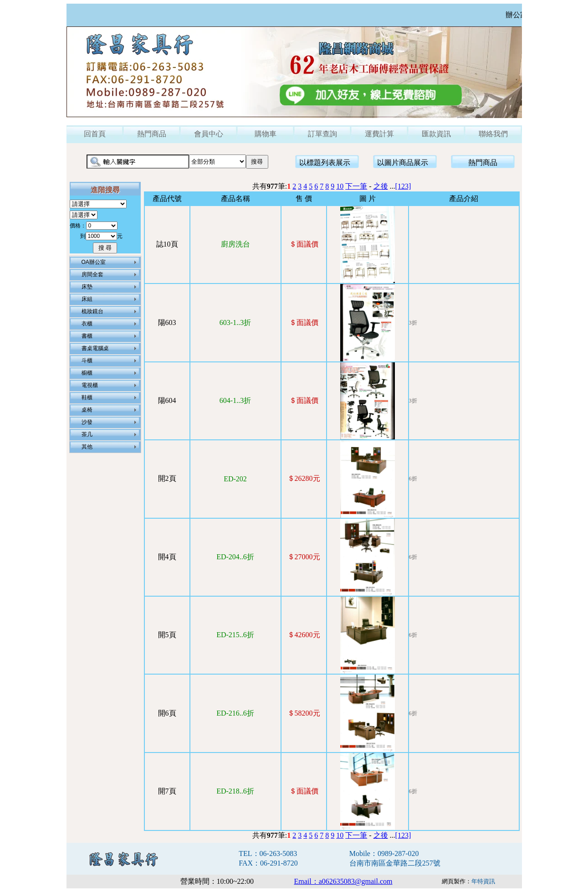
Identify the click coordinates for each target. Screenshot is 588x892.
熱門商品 (152, 134)
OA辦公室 (94, 262)
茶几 (87, 434)
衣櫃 (87, 324)
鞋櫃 (87, 397)
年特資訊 (483, 881)
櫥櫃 (87, 373)
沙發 (87, 422)
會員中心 (209, 134)
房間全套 (92, 274)
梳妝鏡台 (92, 311)
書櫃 (87, 336)
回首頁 (95, 134)
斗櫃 (87, 361)
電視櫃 (90, 385)
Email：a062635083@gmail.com (343, 881)
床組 (87, 299)
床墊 (87, 287)
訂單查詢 (322, 134)
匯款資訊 (436, 134)
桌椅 (87, 410)
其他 (87, 447)
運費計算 (379, 134)
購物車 (266, 134)
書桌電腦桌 (95, 348)
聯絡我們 (493, 134)
